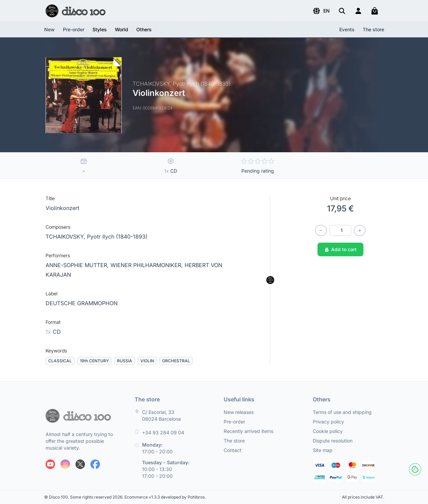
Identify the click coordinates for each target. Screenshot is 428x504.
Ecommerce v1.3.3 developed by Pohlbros (165, 497)
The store (373, 29)
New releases (239, 412)
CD (53, 332)
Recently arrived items (249, 431)
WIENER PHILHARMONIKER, (148, 265)
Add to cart (340, 249)
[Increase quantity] (360, 230)
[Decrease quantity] (321, 230)
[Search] (342, 11)
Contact (233, 450)
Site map (323, 450)
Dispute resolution (333, 441)
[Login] (358, 11)
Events (347, 29)
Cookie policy (328, 431)
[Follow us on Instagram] (65, 464)
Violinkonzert (62, 208)
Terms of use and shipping (342, 412)
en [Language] (321, 11)
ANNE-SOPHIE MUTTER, (78, 265)
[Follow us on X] (80, 464)
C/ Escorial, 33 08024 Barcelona (161, 415)
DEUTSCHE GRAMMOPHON (82, 303)
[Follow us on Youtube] (50, 464)
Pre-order (74, 29)
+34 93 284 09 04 (163, 432)
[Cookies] (415, 469)
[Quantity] (340, 230)
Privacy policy (328, 422)
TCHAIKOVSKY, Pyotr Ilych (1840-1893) (97, 237)
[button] (321, 11)
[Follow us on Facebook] (95, 464)
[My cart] (375, 11)
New (49, 29)
